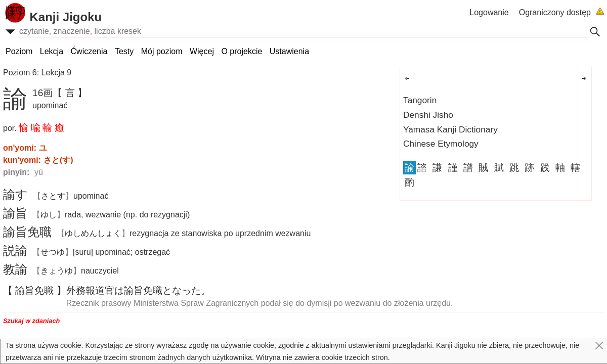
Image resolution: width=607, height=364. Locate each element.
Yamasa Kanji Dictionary (450, 129)
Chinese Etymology (441, 144)
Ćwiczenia (89, 51)
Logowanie (489, 12)
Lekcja (52, 51)
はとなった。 (138, 290)
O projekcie (242, 51)
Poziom (19, 51)
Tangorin (420, 100)
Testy (124, 51)
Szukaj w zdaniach (31, 321)
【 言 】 (70, 93)
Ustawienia (289, 51)
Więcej (202, 51)
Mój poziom (162, 51)
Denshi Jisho (428, 115)
